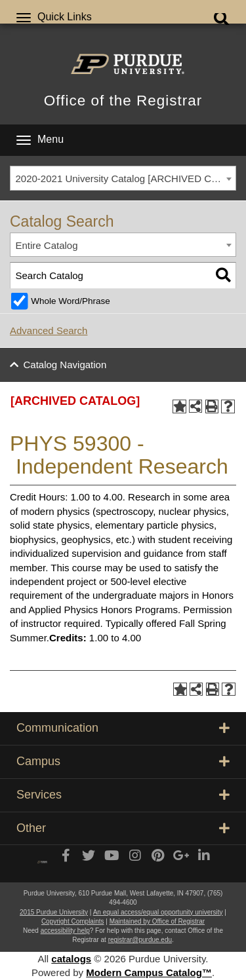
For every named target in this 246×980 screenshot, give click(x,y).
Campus (123, 761)
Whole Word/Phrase (71, 301)
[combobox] (123, 178)
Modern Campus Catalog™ (149, 972)
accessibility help (65, 931)
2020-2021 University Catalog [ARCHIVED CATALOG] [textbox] (126, 179)
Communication (123, 728)
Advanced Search (49, 330)
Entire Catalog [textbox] (47, 245)
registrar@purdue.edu (140, 940)
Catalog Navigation (65, 365)
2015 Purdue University (54, 912)
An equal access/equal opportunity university (158, 912)
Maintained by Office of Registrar (157, 921)
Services (123, 795)
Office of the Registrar (123, 101)
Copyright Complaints (73, 921)
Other (123, 828)
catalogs (71, 959)
